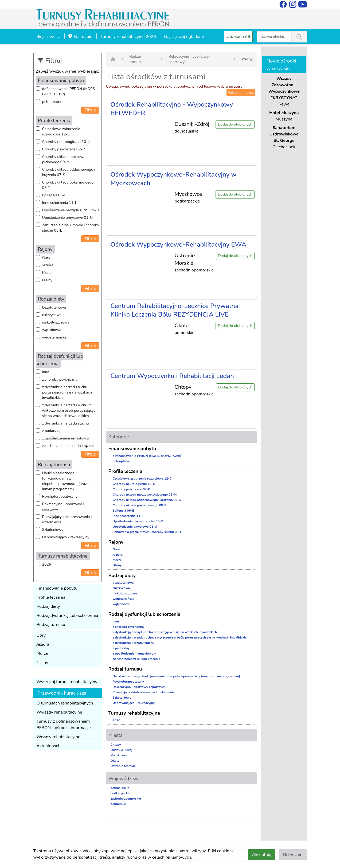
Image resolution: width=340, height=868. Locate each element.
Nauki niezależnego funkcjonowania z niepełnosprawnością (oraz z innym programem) (66, 481)
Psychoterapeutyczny (60, 497)
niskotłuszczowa (56, 322)
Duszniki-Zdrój (121, 750)
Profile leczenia (51, 597)
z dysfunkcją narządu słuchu (66, 423)
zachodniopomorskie (126, 799)
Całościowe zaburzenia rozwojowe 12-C (61, 132)
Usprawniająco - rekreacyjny (66, 537)
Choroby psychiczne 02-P (64, 149)
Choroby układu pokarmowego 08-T (68, 185)
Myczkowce (119, 755)
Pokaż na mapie (241, 93)
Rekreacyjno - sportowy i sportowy (63, 507)
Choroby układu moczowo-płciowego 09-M (65, 159)
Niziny (47, 280)
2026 (47, 564)
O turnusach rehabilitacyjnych (65, 703)
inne (46, 372)
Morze (47, 273)
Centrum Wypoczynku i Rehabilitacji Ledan (172, 376)
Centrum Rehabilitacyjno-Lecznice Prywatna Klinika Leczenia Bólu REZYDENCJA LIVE (175, 310)
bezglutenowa (54, 307)
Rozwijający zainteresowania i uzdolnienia (67, 519)
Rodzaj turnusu (51, 625)
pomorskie (118, 804)
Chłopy (116, 745)
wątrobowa (52, 330)
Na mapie (80, 37)
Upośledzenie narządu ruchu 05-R (71, 210)
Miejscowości (48, 37)
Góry (46, 258)
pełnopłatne (52, 102)
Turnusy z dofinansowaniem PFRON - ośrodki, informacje (64, 725)
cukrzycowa (52, 315)
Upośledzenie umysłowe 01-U (68, 218)
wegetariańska (54, 337)
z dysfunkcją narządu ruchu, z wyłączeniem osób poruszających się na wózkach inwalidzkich (70, 410)
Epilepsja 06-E (54, 195)
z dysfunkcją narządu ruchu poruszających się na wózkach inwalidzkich (67, 392)
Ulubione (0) (238, 37)
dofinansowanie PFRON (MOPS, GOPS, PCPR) (69, 92)
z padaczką (51, 431)
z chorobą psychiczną (60, 379)
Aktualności (48, 746)
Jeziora (48, 265)
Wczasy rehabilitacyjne (58, 737)
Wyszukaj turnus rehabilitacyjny (67, 682)
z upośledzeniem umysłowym (67, 438)
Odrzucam (293, 855)
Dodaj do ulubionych (235, 124)
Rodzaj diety (48, 606)
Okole (115, 761)
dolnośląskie (120, 788)
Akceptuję (262, 855)
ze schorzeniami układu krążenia (69, 446)
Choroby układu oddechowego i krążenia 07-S (69, 172)
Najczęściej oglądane (184, 37)
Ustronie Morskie (123, 766)
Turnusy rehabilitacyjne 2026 (128, 37)
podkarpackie (120, 793)
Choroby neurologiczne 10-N (66, 142)
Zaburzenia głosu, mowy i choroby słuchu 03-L (71, 228)
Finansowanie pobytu (57, 588)
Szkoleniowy (53, 530)
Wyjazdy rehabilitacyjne (59, 712)
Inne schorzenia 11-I (59, 203)
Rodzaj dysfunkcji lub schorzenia (67, 616)
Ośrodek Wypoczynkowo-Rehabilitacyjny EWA (179, 244)
